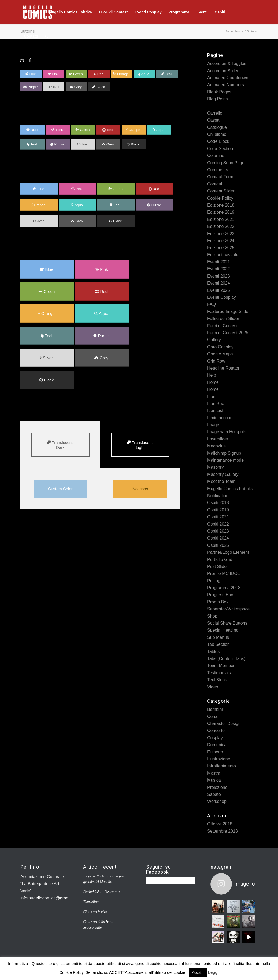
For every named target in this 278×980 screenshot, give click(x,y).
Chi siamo (217, 134)
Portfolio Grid (220, 560)
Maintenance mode (225, 460)
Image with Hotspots (227, 432)
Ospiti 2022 (218, 524)
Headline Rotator (223, 368)
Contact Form (220, 177)
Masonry (215, 467)
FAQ (212, 304)
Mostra (214, 773)
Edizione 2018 (221, 205)
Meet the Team (221, 481)
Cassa (213, 120)
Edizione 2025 (221, 248)
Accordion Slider (223, 71)
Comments (218, 170)
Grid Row (216, 361)
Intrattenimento (222, 766)
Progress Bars (221, 595)
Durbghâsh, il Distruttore (102, 892)
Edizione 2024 (221, 241)
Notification (218, 496)
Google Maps (220, 354)
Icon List (215, 411)
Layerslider (218, 439)
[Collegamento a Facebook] (30, 60)
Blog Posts (217, 99)
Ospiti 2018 (218, 503)
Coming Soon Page (226, 163)
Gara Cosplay (220, 347)
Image (213, 425)
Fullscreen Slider (223, 318)
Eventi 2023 (219, 276)
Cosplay (215, 738)
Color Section (220, 149)
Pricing (214, 581)
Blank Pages (219, 92)
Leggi (213, 972)
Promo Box (218, 602)
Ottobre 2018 (220, 824)
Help (212, 375)
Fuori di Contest (222, 326)
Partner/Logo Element (228, 552)
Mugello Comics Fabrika (230, 489)
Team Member (221, 666)
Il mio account (220, 418)
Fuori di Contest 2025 (228, 333)
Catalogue (217, 127)
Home (213, 382)
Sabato (214, 794)
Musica (214, 780)
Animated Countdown (228, 78)
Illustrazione (219, 759)
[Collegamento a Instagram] (22, 60)
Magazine (216, 446)
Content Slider (221, 191)
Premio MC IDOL (224, 573)
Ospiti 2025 (218, 545)
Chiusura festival (96, 912)
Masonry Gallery (223, 474)
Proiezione (217, 787)
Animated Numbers (226, 85)
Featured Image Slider (228, 312)
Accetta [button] (198, 973)
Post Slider (218, 566)
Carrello (215, 113)
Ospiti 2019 (218, 510)
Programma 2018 (224, 588)
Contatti (215, 184)
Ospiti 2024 (218, 538)
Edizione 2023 (221, 234)
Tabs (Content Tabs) (226, 659)
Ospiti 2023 (218, 531)
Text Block (217, 680)
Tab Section (218, 644)
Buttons (214, 106)
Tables (213, 652)
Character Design (224, 724)
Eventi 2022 (219, 269)
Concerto (216, 731)
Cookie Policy (220, 198)
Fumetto (215, 752)
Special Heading (223, 630)
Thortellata (91, 902)
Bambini (215, 709)
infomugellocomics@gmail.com (50, 898)
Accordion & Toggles (227, 63)
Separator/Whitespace (228, 609)
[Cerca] (47, 36)
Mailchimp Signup (224, 453)
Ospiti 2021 (218, 517)
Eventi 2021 (219, 262)
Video (213, 687)
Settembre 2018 (223, 831)
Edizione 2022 (221, 226)
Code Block (218, 141)
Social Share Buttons (227, 623)
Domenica (217, 745)
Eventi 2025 (219, 290)
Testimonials (219, 673)
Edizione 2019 (221, 212)
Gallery (214, 340)
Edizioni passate (223, 255)
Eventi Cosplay (222, 297)
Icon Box (216, 404)
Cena (212, 717)
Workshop (217, 801)
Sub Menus (218, 637)
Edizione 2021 (221, 219)
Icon (211, 397)
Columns (216, 156)
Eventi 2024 (219, 283)
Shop (212, 616)
